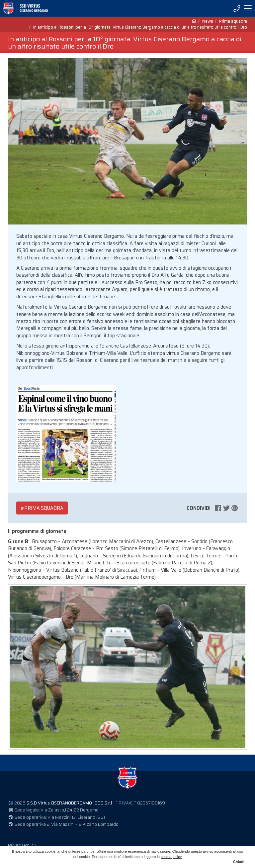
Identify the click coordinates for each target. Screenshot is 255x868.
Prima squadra (233, 21)
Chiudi (239, 862)
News (208, 21)
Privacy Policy (22, 845)
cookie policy (171, 857)
